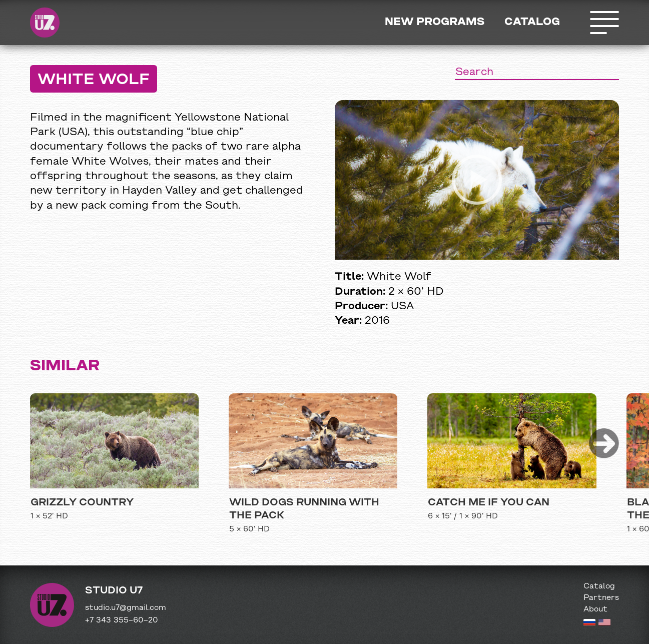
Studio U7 (45, 23)
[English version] (604, 623)
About (595, 609)
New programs (435, 22)
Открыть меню (604, 23)
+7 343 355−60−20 (122, 620)
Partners (601, 598)
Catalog (532, 22)
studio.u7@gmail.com (126, 608)
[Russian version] (589, 623)
